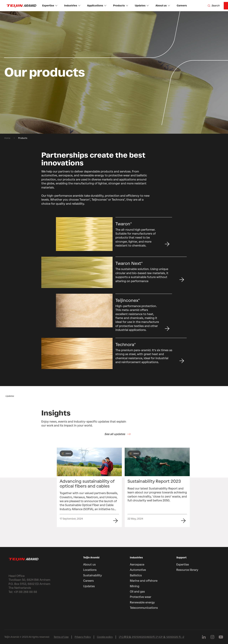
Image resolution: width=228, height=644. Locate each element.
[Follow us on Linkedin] (204, 637)
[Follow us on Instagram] (212, 637)
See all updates (115, 434)
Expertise (50, 6)
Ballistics (136, 575)
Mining (135, 586)
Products (121, 6)
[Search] (213, 6)
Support (181, 558)
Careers (182, 6)
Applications (97, 6)
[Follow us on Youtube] (221, 637)
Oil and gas (137, 592)
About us (163, 6)
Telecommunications (144, 608)
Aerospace (137, 565)
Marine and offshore (144, 581)
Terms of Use (61, 637)
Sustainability (93, 575)
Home (7, 138)
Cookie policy (105, 637)
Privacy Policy (83, 637)
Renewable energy (142, 602)
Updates (142, 6)
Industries (72, 6)
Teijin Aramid (91, 558)
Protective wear (141, 597)
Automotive (138, 570)
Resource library (187, 570)
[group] (114, 72)
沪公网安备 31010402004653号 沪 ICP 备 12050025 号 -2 (151, 637)
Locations (90, 570)
